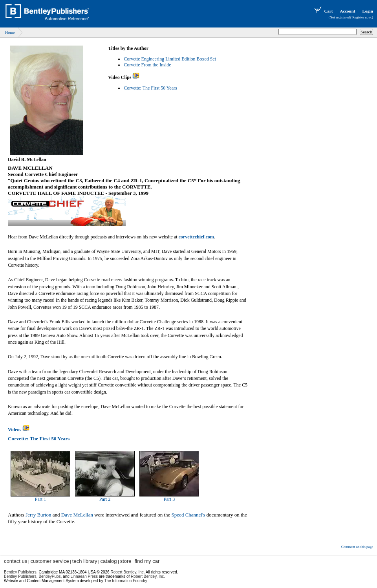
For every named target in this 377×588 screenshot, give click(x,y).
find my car (147, 561)
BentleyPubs (49, 576)
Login (368, 11)
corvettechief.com (196, 237)
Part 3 (169, 499)
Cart (323, 11)
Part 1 (40, 499)
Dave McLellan (77, 515)
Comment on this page (357, 547)
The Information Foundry (126, 581)
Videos (19, 430)
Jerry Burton (38, 515)
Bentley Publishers (20, 572)
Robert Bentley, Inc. (148, 576)
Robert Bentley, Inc (127, 572)
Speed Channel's (188, 515)
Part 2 (105, 499)
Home (10, 32)
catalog (109, 561)
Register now (362, 17)
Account (347, 11)
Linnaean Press (84, 576)
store (126, 561)
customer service (49, 561)
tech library (85, 561)
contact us (16, 561)
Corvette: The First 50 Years (150, 88)
